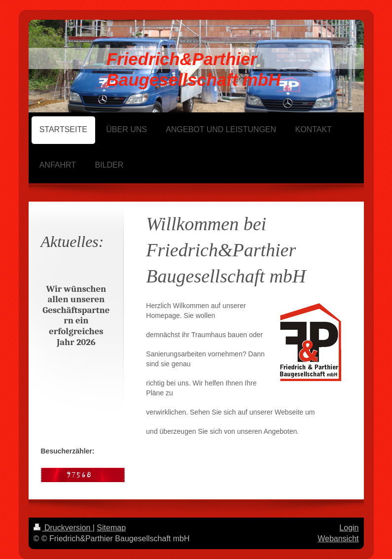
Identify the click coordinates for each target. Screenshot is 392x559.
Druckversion (63, 528)
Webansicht (338, 539)
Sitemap (111, 528)
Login (349, 528)
